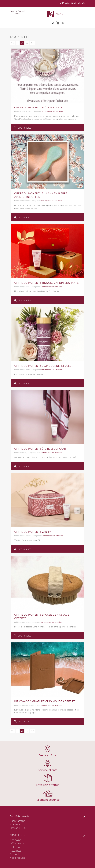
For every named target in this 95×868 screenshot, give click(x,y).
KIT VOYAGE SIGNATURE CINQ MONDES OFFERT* (45, 701)
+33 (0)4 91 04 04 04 (73, 4)
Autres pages (19, 816)
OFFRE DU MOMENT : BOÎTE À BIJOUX (38, 108)
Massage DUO (18, 828)
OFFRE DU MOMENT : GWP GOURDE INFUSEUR (44, 366)
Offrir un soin (17, 844)
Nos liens (15, 825)
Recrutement (17, 821)
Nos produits (17, 858)
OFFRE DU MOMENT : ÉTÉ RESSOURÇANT (40, 449)
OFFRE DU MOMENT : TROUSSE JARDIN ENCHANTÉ (46, 283)
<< (12, 43)
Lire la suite (22, 128)
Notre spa (15, 847)
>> (32, 43)
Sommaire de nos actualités (53, 112)
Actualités (15, 851)
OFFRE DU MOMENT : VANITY (33, 532)
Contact (14, 854)
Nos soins (15, 840)
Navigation (18, 835)
